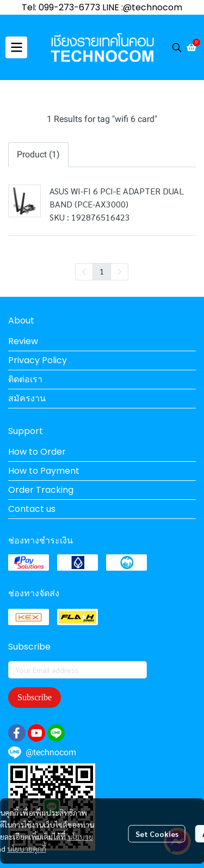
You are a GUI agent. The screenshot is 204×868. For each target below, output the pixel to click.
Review (23, 341)
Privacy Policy (38, 360)
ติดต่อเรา (25, 379)
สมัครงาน (27, 398)
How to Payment (44, 471)
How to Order (37, 452)
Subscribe (35, 697)
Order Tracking (41, 490)
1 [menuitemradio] (102, 271)
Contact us (32, 509)
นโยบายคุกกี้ (27, 848)
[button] (177, 47)
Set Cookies (157, 834)
